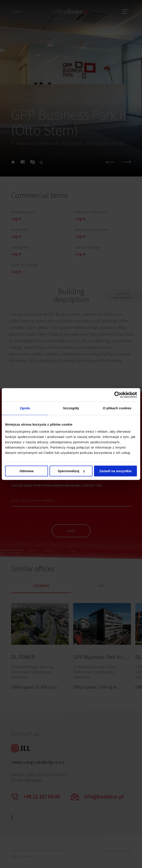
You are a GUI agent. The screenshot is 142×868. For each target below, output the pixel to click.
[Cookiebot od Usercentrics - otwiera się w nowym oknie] (118, 395)
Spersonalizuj (71, 471)
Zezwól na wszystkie (115, 471)
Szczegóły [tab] (71, 408)
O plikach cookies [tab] (117, 408)
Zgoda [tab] (25, 408)
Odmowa (26, 471)
